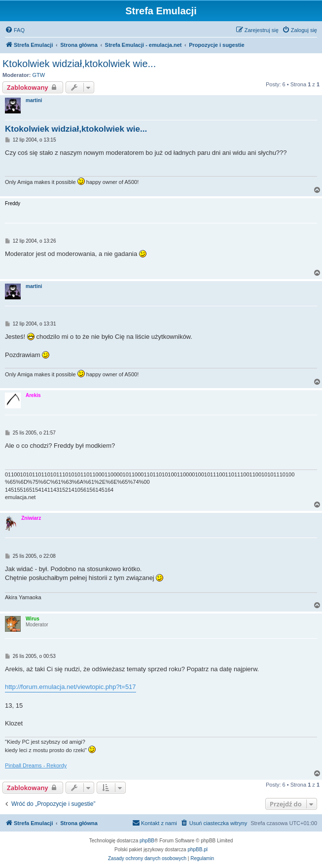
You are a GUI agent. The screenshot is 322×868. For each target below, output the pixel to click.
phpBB (147, 841)
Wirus (33, 619)
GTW (39, 75)
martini (34, 100)
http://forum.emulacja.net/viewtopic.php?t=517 (71, 687)
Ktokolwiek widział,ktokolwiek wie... (79, 64)
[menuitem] (15, 30)
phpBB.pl (197, 850)
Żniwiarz (31, 518)
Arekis (33, 395)
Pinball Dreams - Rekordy (36, 765)
